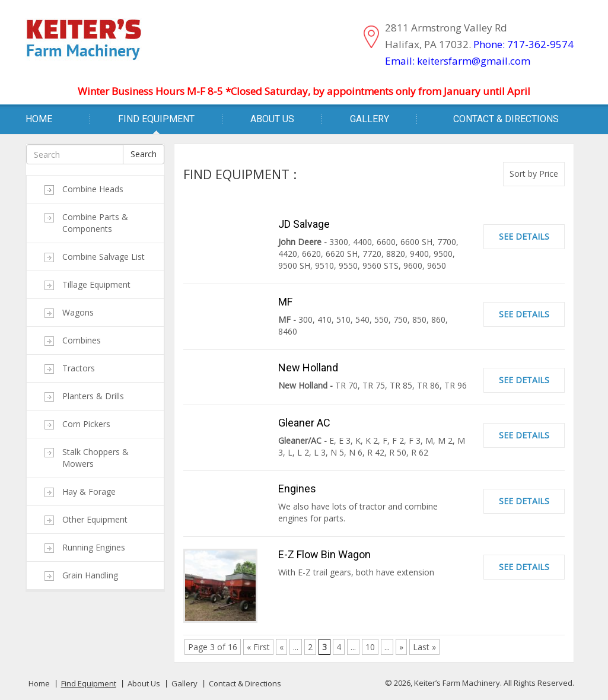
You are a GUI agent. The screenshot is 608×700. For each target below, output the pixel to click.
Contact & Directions (506, 119)
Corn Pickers (86, 424)
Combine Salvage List (104, 257)
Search (144, 154)
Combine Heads (93, 189)
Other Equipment (95, 519)
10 (370, 647)
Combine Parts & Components (95, 223)
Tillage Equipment (96, 284)
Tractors (79, 368)
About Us (272, 119)
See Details (524, 236)
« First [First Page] (258, 647)
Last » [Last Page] (424, 647)
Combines (82, 340)
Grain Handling (90, 575)
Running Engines (94, 547)
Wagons (78, 312)
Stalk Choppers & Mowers (96, 458)
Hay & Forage (89, 491)
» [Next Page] (401, 647)
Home (39, 119)
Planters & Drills (93, 396)
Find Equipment (156, 119)
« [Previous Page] (281, 647)
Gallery (370, 119)
